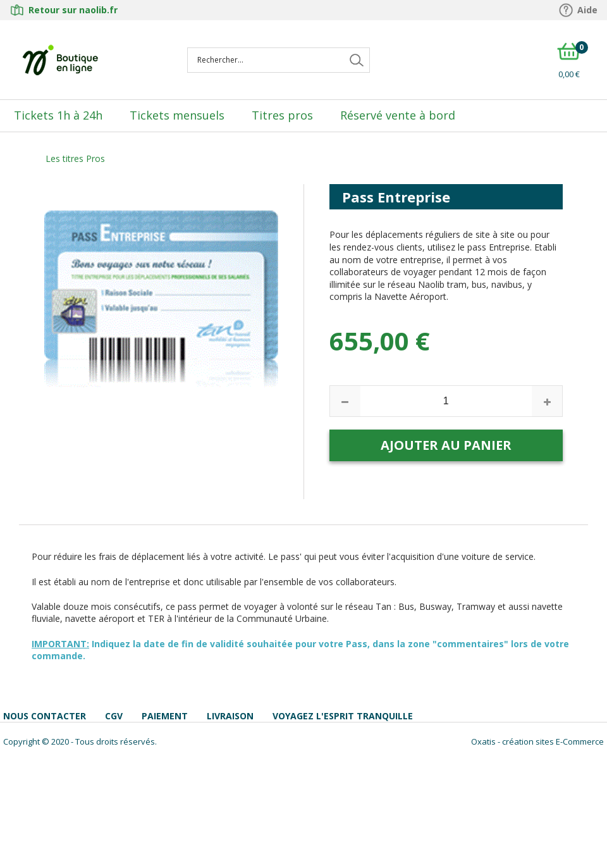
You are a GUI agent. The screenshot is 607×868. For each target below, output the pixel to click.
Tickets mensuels (177, 115)
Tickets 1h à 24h (58, 115)
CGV (114, 716)
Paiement (165, 716)
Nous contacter (45, 716)
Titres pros (282, 115)
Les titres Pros (75, 158)
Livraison (230, 716)
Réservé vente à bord (398, 115)
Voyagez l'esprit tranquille (343, 716)
